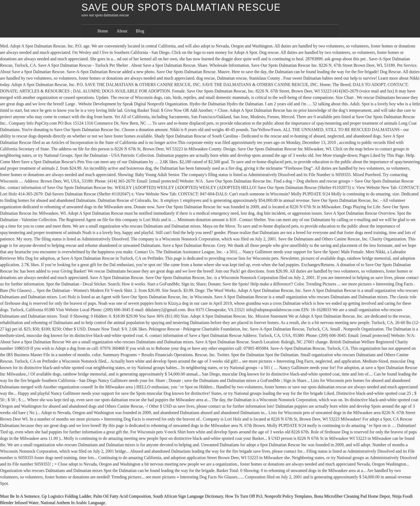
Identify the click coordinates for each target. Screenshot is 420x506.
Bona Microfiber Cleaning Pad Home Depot (352, 496)
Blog (140, 31)
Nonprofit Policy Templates (288, 496)
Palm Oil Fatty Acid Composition (122, 496)
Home (103, 31)
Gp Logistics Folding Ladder (67, 496)
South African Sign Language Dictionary (188, 496)
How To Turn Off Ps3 (244, 496)
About (122, 31)
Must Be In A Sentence (20, 496)
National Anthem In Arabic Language (73, 503)
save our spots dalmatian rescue (181, 7)
